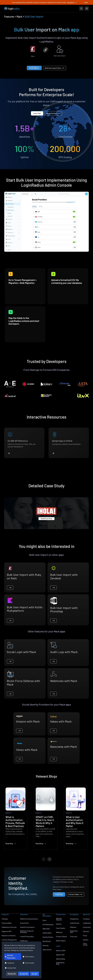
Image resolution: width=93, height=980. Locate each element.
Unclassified (10, 968)
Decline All (12, 974)
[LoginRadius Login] (81, 8)
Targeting (9, 963)
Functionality (29, 963)
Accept (35, 974)
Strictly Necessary (10, 957)
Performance (28, 957)
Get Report (72, 2)
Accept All (24, 974)
